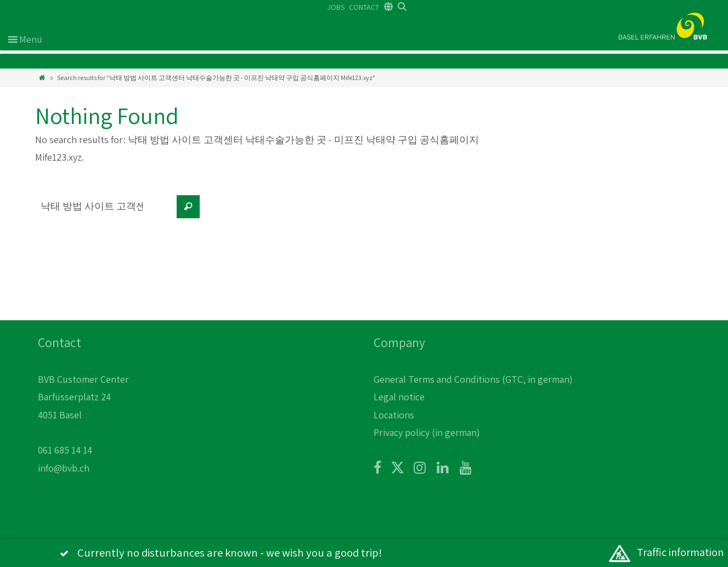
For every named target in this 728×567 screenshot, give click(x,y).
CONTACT (364, 7)
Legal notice (399, 397)
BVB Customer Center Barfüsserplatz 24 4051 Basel (83, 397)
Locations (394, 415)
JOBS (336, 7)
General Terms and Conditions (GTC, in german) (473, 379)
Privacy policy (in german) (427, 432)
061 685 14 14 (65, 450)
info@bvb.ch (64, 468)
